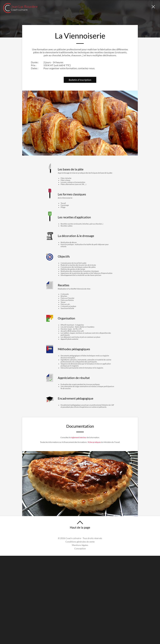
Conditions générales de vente (80, 630)
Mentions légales (80, 633)
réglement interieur (78, 509)
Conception (80, 637)
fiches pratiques (103, 515)
